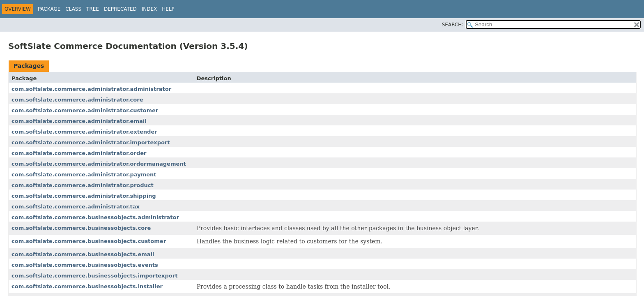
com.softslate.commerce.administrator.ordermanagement (99, 164)
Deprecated (120, 9)
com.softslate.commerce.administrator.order (79, 153)
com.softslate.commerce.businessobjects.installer (87, 286)
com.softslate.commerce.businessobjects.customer (89, 241)
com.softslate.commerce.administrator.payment (84, 175)
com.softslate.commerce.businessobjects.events (85, 265)
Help (168, 9)
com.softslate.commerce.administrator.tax (76, 207)
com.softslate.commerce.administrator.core (77, 100)
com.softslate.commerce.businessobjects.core (81, 228)
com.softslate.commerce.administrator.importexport (91, 142)
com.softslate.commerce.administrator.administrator (91, 89)
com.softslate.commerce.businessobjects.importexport (94, 276)
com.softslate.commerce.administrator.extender (84, 132)
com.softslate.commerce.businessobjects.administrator (95, 217)
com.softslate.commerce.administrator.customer (85, 110)
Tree (93, 9)
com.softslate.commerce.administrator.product (83, 185)
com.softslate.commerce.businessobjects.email (83, 254)
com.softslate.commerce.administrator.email (79, 121)
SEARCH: (453, 25)
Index (149, 9)
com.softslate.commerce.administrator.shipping (84, 196)
